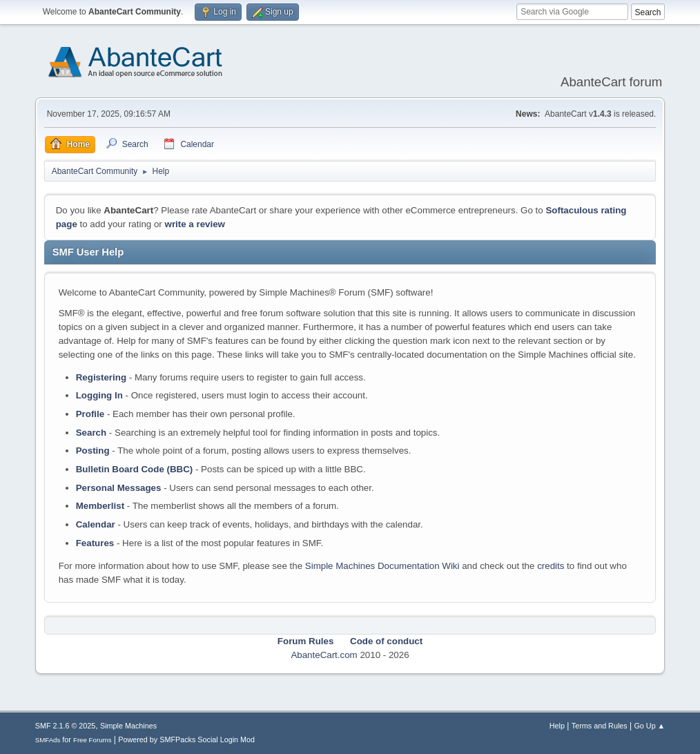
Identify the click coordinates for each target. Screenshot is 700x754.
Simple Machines (128, 726)
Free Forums (93, 740)
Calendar (96, 524)
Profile (90, 414)
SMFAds (48, 740)
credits (551, 566)
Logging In (99, 395)
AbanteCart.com (324, 655)
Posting (93, 451)
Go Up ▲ (649, 726)
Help (557, 726)
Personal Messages (119, 488)
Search (91, 433)
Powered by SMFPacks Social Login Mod (186, 739)
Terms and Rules (600, 726)
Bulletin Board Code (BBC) (135, 469)
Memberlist (100, 506)
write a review (195, 224)
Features (95, 543)
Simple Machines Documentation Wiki (382, 566)
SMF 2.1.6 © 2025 (66, 726)
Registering (101, 377)
